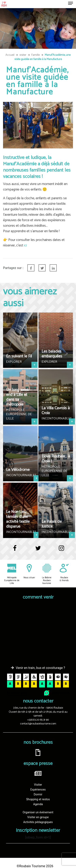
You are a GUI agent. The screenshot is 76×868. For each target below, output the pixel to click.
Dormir (38, 794)
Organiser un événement (38, 812)
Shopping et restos (38, 799)
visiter (23, 55)
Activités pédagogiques (38, 822)
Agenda (38, 804)
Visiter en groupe (38, 817)
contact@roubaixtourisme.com (38, 724)
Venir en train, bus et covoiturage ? (40, 668)
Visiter (38, 785)
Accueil (10, 55)
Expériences (38, 790)
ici (25, 245)
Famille (36, 55)
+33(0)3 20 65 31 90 (38, 720)
